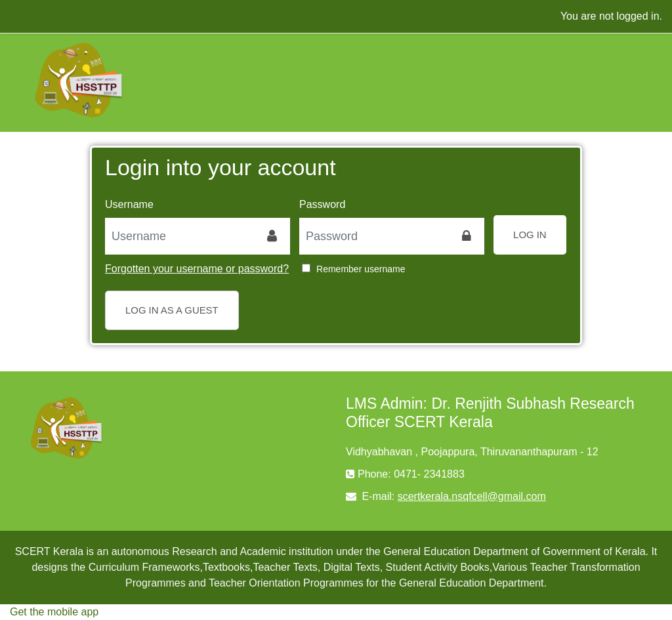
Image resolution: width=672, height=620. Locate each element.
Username (129, 204)
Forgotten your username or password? (197, 269)
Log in (530, 235)
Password (322, 204)
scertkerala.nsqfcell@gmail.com (472, 496)
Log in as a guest (172, 310)
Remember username (361, 269)
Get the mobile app (54, 612)
